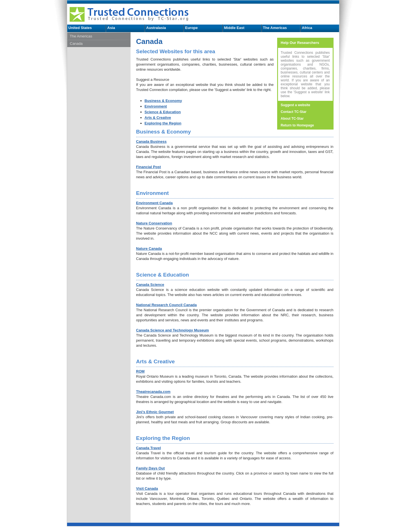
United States (80, 28)
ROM (140, 371)
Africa (307, 28)
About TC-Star (292, 119)
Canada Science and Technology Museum (173, 330)
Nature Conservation (154, 223)
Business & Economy (163, 101)
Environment (156, 106)
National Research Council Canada (166, 305)
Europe (192, 28)
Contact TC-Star (294, 112)
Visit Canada (147, 488)
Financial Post (149, 167)
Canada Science (150, 285)
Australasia (156, 28)
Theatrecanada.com (153, 392)
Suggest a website (296, 105)
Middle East (234, 28)
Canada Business (151, 142)
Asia (111, 28)
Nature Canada (149, 249)
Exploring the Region (163, 123)
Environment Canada (155, 203)
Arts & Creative (158, 118)
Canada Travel (149, 448)
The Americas (275, 28)
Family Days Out (151, 468)
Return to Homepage (297, 125)
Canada (76, 44)
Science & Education (163, 112)
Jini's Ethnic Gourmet (155, 412)
